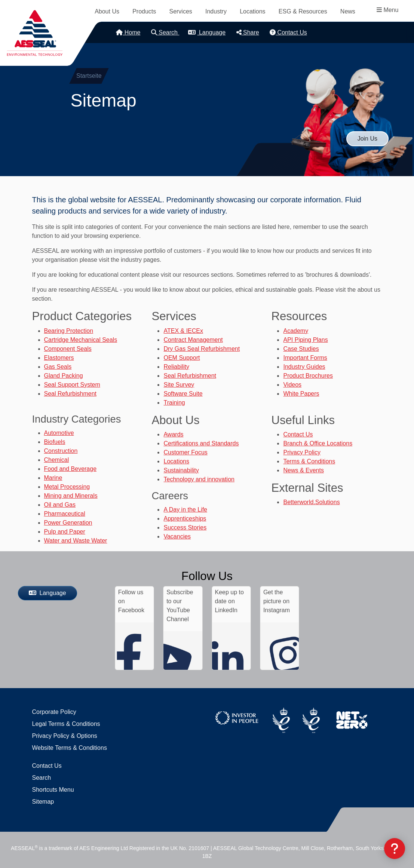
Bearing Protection (69, 331)
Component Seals (68, 349)
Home (128, 32)
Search (165, 32)
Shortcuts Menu (53, 790)
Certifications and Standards (201, 443)
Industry (216, 11)
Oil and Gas (60, 505)
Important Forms (305, 358)
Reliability (176, 367)
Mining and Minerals (71, 496)
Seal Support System (72, 385)
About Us (107, 11)
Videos (292, 385)
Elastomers (59, 358)
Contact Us (288, 32)
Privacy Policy (302, 452)
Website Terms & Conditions (70, 748)
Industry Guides (304, 367)
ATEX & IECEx (183, 331)
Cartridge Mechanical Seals (81, 340)
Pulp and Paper (65, 532)
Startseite (89, 76)
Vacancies (177, 536)
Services (180, 11)
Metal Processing (67, 487)
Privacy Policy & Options (65, 736)
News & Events (303, 470)
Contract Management (193, 340)
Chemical (57, 460)
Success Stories (185, 527)
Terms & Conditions (309, 461)
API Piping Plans (305, 340)
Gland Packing (64, 376)
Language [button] (207, 32)
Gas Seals (58, 367)
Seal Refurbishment (70, 394)
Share (248, 32)
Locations (253, 11)
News (348, 11)
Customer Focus (185, 452)
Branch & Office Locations (318, 443)
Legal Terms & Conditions (66, 724)
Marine (53, 478)
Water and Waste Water (76, 541)
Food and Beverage (70, 469)
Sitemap (43, 802)
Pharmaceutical (65, 514)
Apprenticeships (185, 519)
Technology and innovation (199, 479)
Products (144, 11)
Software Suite (183, 394)
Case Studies (301, 349)
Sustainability (181, 470)
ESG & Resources (303, 11)
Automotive (59, 433)
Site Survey (179, 385)
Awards (173, 434)
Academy (296, 331)
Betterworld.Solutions (311, 502)
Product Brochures (308, 376)
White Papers (301, 394)
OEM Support (182, 358)
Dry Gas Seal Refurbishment (202, 349)
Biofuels (55, 442)
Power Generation (68, 523)
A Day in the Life (185, 510)
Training (174, 403)
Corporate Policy (54, 712)
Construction (61, 451)
